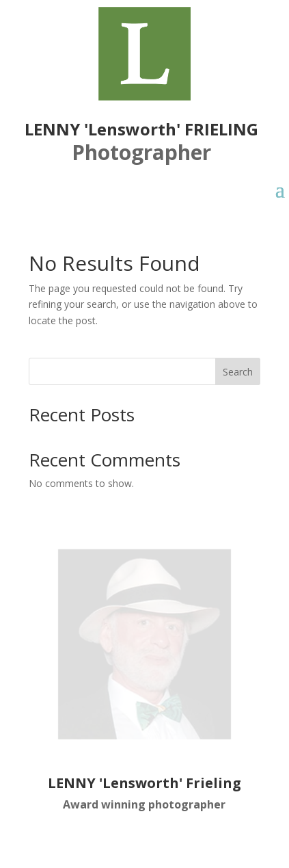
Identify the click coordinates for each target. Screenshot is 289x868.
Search (238, 372)
